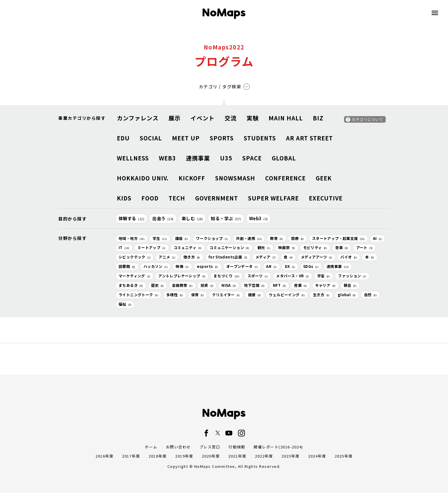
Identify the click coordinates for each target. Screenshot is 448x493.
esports (208, 266)
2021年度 (237, 456)
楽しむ (192, 218)
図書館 (127, 266)
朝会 (350, 285)
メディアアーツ (317, 257)
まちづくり (226, 276)
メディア (266, 257)
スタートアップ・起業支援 (338, 238)
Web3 (259, 218)
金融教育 (182, 285)
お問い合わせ (178, 447)
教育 (276, 238)
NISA (229, 285)
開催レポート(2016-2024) (278, 447)
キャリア (325, 285)
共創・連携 (249, 238)
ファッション (352, 276)
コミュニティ (188, 248)
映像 (182, 266)
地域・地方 (132, 238)
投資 (207, 285)
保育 (198, 295)
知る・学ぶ (226, 218)
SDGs (311, 266)
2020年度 (211, 456)
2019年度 (184, 456)
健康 (254, 295)
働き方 (192, 257)
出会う (163, 218)
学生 (160, 238)
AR (271, 266)
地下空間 (254, 285)
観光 (264, 248)
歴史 (158, 285)
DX (290, 266)
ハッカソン (156, 266)
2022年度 (264, 456)
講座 (182, 238)
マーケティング (134, 276)
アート (365, 248)
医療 (298, 238)
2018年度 (158, 456)
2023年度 (290, 456)
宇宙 (324, 276)
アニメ (167, 257)
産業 (300, 285)
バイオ (349, 257)
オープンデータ (242, 266)
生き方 (321, 295)
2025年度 (344, 456)
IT (124, 248)
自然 (370, 295)
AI (377, 238)
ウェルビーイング (287, 295)
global (347, 295)
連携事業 (338, 266)
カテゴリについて (367, 119)
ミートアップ (152, 248)
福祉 (125, 304)
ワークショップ (212, 238)
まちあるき (131, 285)
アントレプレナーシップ (182, 276)
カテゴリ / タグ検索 (224, 87)
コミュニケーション (230, 248)
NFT (280, 285)
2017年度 (131, 456)
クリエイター (226, 295)
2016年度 (104, 456)
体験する (131, 218)
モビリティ (315, 248)
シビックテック (135, 257)
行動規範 (237, 447)
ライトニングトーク (138, 295)
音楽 (342, 248)
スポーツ (258, 276)
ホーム (151, 447)
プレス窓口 (210, 447)
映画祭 (287, 248)
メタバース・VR (293, 276)
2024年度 (317, 456)
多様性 (175, 295)
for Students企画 (228, 257)
